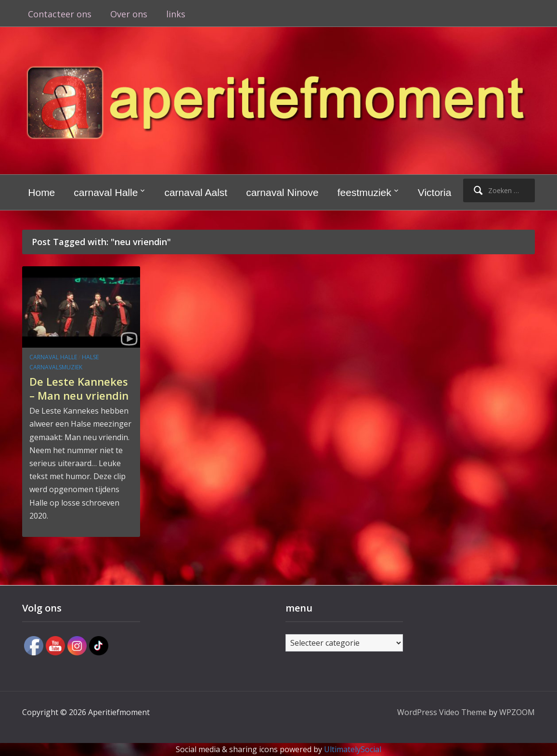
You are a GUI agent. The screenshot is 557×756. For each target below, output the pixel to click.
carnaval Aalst (196, 192)
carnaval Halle (106, 192)
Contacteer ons (60, 14)
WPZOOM (517, 712)
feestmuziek (364, 192)
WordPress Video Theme (442, 712)
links (176, 14)
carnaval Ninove (282, 192)
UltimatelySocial (353, 749)
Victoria (435, 192)
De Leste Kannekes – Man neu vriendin (79, 388)
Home (41, 192)
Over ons (129, 14)
